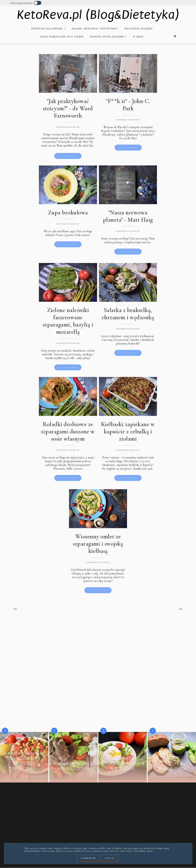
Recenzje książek (139, 29)
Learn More (88, 858)
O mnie (138, 37)
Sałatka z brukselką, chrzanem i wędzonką (128, 315)
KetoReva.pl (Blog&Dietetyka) (98, 15)
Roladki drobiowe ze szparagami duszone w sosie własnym (68, 433)
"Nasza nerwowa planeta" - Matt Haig (128, 217)
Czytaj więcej (68, 156)
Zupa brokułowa (68, 214)
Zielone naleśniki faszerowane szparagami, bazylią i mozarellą (68, 322)
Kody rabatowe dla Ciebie (62, 37)
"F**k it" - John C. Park (128, 105)
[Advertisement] (98, 652)
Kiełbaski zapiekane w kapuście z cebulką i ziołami (128, 433)
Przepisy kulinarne (48, 29)
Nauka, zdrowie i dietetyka (95, 29)
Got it (110, 858)
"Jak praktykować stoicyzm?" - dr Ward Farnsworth (68, 108)
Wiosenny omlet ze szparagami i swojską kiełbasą (98, 545)
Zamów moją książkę (108, 37)
